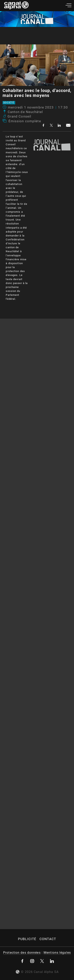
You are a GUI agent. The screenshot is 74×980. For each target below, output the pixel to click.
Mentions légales (57, 953)
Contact (48, 939)
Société (9, 103)
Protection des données (22, 953)
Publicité (27, 939)
